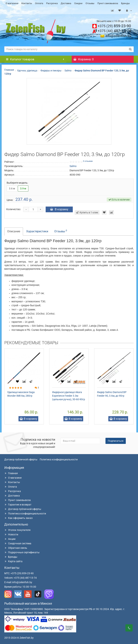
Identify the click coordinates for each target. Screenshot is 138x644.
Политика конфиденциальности (59, 459)
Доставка (66, 3)
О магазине (12, 3)
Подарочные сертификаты (22, 551)
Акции (10, 538)
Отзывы (90, 3)
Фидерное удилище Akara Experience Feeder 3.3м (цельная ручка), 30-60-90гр (69, 395)
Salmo (68, 70)
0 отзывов (88, 160)
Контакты (27, 3)
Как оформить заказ (18, 517)
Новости (11, 534)
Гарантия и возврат (18, 504)
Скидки (78, 3)
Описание (14, 230)
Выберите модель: (17, 182)
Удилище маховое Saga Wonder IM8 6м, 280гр (21, 393)
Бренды (125, 3)
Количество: (14, 208)
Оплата (39, 3)
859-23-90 (114, 25)
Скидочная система (18, 543)
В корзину (59, 208)
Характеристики (37, 230)
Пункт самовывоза (108, 3)
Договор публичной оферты (21, 459)
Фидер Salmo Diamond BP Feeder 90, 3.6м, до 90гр (112, 393)
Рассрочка (52, 3)
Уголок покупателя (17, 529)
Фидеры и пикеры (51, 70)
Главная (9, 69)
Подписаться (116, 440)
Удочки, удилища (27, 70)
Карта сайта (13, 560)
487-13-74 (114, 30)
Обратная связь (16, 547)
